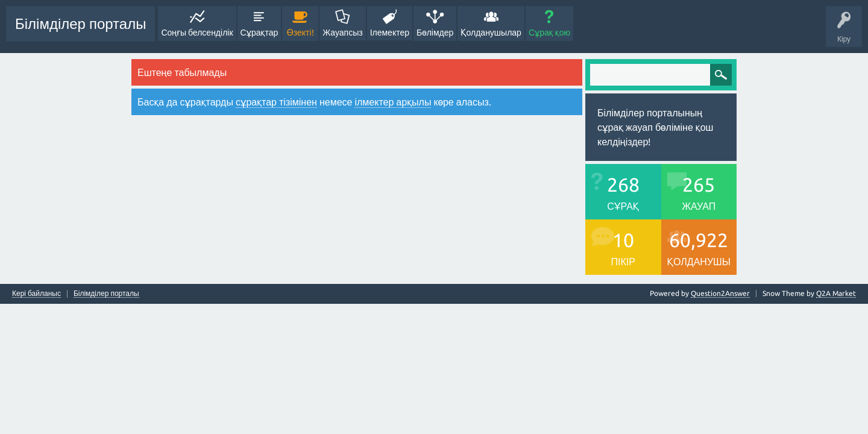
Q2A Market (836, 293)
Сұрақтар (259, 33)
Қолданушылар (491, 33)
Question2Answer (720, 293)
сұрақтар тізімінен (276, 102)
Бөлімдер (435, 33)
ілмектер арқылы (393, 102)
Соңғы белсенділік (197, 33)
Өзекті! (300, 33)
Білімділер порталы (80, 24)
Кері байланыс (36, 294)
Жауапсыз (342, 33)
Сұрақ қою (549, 33)
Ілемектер (390, 33)
